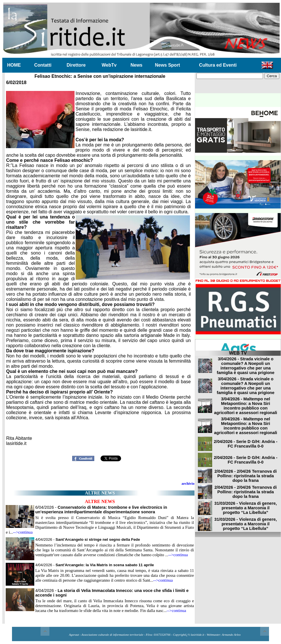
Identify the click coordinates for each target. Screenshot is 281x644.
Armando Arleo (231, 635)
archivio (188, 483)
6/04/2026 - (101, 510)
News (137, 65)
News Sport (167, 65)
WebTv (109, 65)
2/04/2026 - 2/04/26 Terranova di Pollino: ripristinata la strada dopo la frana (246, 476)
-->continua (23, 532)
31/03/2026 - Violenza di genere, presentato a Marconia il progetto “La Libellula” (246, 508)
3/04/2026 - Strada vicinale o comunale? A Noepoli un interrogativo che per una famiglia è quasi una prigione (246, 366)
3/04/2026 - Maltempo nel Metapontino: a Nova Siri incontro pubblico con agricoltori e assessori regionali (246, 406)
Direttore (76, 65)
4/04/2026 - (88, 539)
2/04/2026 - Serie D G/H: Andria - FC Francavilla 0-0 (246, 444)
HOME (14, 65)
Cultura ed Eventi (218, 65)
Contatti (43, 65)
